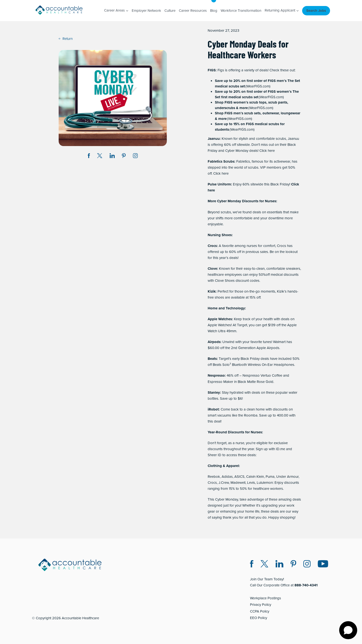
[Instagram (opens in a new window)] (135, 156)
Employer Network (146, 11)
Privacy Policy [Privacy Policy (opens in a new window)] (261, 605)
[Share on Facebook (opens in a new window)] (89, 156)
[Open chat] (348, 630)
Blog (214, 11)
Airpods (214, 342)
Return (66, 39)
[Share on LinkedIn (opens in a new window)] (112, 156)
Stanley (214, 393)
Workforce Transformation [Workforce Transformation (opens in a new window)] (241, 11)
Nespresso (216, 375)
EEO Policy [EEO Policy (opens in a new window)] (259, 618)
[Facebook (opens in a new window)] (252, 565)
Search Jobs (316, 11)
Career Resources (193, 11)
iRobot (213, 409)
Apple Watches (220, 319)
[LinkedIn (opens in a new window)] (279, 565)
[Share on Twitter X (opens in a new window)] (100, 156)
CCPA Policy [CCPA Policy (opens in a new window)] (260, 611)
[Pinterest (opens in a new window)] (293, 565)
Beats (212, 359)
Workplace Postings (265, 598)
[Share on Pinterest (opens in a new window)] (124, 156)
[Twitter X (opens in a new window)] (264, 565)
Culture (170, 11)
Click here (267, 151)
